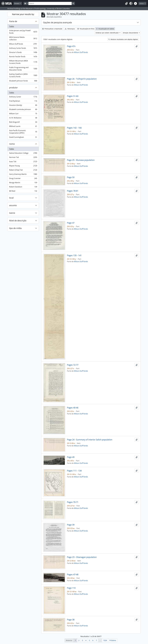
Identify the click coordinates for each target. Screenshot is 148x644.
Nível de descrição (18, 221)
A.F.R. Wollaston (23, 118)
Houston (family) (23, 106)
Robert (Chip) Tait (23, 170)
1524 (105, 640)
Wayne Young (23, 166)
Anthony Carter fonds (23, 49)
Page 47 (71, 223)
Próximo (113, 640)
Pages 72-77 (73, 365)
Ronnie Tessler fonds (23, 57)
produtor (13, 88)
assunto (13, 205)
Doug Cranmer (23, 179)
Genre (12, 213)
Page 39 (71, 525)
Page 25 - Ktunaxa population (81, 160)
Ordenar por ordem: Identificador (107, 33)
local (11, 198)
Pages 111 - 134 (74, 471)
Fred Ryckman (23, 101)
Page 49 (71, 457)
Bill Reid (23, 191)
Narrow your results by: (23, 14)
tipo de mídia (15, 228)
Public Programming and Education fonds (23, 69)
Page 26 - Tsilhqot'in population (82, 79)
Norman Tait (23, 158)
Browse (17, 3)
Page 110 (71, 588)
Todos (12, 26)
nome (12, 144)
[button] (126, 3)
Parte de (13, 21)
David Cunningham (23, 138)
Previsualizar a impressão (52, 29)
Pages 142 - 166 (74, 128)
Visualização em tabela (105, 29)
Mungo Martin (23, 183)
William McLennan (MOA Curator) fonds (23, 62)
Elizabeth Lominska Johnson (23, 110)
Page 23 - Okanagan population (82, 557)
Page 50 (71, 177)
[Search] (50, 3)
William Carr (23, 114)
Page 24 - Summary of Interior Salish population (90, 440)
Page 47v (71, 46)
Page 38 (71, 620)
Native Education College (23, 154)
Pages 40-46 (73, 408)
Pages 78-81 (73, 191)
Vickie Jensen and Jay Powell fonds (23, 32)
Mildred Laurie (23, 127)
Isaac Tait (23, 162)
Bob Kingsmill (23, 122)
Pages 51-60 (73, 96)
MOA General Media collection (23, 38)
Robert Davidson (23, 187)
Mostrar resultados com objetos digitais (123, 39)
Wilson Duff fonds (23, 44)
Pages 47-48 (73, 575)
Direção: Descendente (131, 33)
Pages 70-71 (73, 502)
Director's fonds (23, 53)
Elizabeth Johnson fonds (23, 81)
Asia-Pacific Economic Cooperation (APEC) (23, 132)
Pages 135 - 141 (74, 255)
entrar (142, 3)
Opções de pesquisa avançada (57, 22)
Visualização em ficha (86, 29)
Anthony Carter (23, 97)
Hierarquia (70, 29)
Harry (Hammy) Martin (23, 175)
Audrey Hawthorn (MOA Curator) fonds (23, 75)
